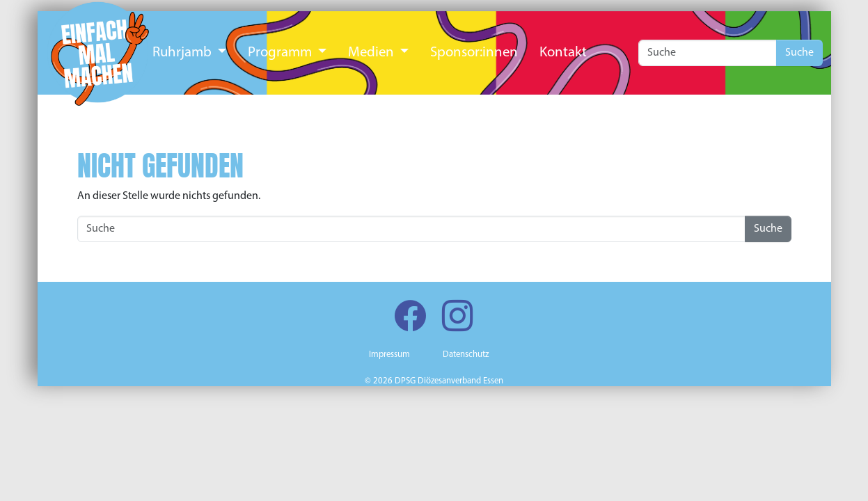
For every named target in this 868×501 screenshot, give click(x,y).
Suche (799, 53)
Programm (281, 53)
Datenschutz (466, 355)
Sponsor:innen (474, 53)
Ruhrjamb (183, 53)
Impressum (389, 355)
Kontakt (563, 53)
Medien (372, 53)
